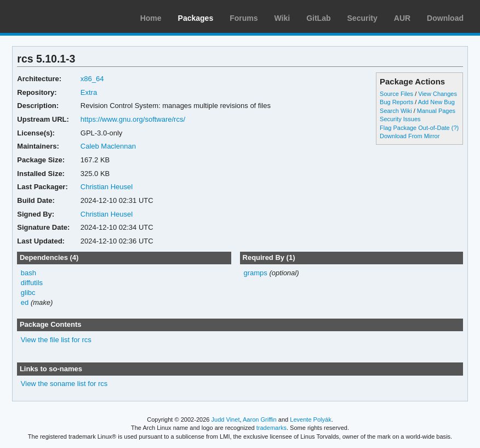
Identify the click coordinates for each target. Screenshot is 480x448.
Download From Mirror (410, 136)
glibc (28, 293)
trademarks (272, 428)
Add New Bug (436, 102)
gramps (255, 273)
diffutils (32, 283)
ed (25, 302)
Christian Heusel (107, 187)
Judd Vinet (226, 419)
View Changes (438, 94)
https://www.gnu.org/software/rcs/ (133, 119)
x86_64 (92, 79)
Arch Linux (60, 16)
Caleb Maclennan (108, 146)
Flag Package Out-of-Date (415, 128)
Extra (89, 92)
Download (445, 18)
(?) (455, 128)
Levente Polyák (310, 419)
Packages (196, 18)
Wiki (282, 18)
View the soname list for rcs (64, 384)
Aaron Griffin (260, 419)
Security (362, 18)
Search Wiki (396, 111)
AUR (402, 18)
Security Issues (400, 119)
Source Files (396, 94)
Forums (244, 18)
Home (151, 18)
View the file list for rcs (56, 340)
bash (28, 273)
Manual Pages (436, 111)
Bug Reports (396, 102)
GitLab (318, 18)
